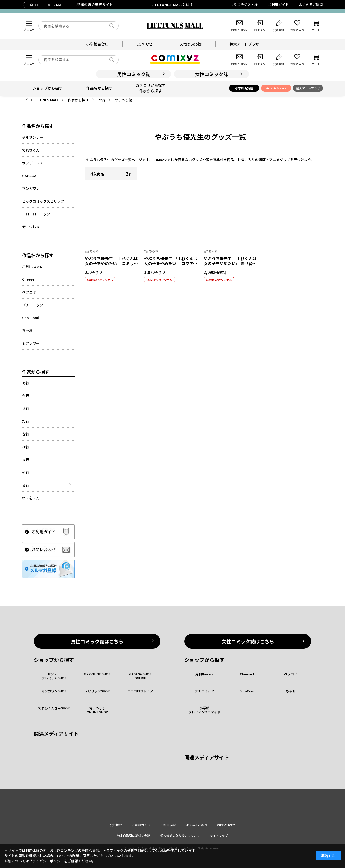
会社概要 (116, 825)
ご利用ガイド (278, 4)
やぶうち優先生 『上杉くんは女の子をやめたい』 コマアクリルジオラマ (171, 264)
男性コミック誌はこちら (97, 641)
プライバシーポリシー (46, 861)
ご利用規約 (168, 825)
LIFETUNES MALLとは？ (172, 4)
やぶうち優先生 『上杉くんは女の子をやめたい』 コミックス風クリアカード (111, 264)
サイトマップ (219, 836)
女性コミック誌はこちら (248, 641)
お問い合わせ (226, 825)
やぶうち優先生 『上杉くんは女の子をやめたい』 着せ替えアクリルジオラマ (230, 264)
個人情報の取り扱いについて (180, 836)
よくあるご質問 (311, 4)
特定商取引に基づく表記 (134, 836)
